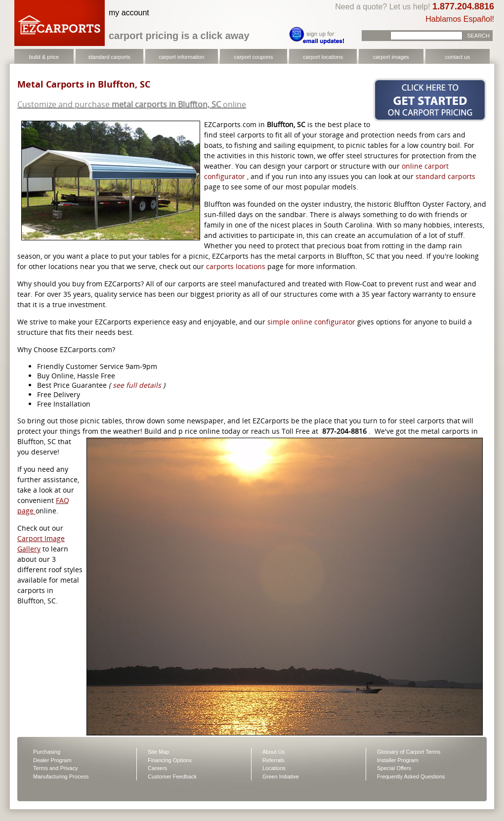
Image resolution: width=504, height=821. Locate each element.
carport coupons (254, 57)
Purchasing (47, 752)
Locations (274, 768)
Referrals (273, 760)
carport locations (323, 57)
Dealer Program (52, 760)
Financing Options (170, 760)
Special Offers (394, 768)
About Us (273, 752)
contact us (458, 57)
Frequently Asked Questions (411, 776)
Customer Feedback (172, 776)
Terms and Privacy (55, 768)
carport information (182, 57)
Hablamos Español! (460, 19)
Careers (157, 768)
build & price (44, 57)
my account (129, 13)
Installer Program (398, 760)
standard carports (109, 57)
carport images (391, 57)
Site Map (158, 752)
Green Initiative (281, 776)
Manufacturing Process (61, 776)
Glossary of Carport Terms (409, 752)
